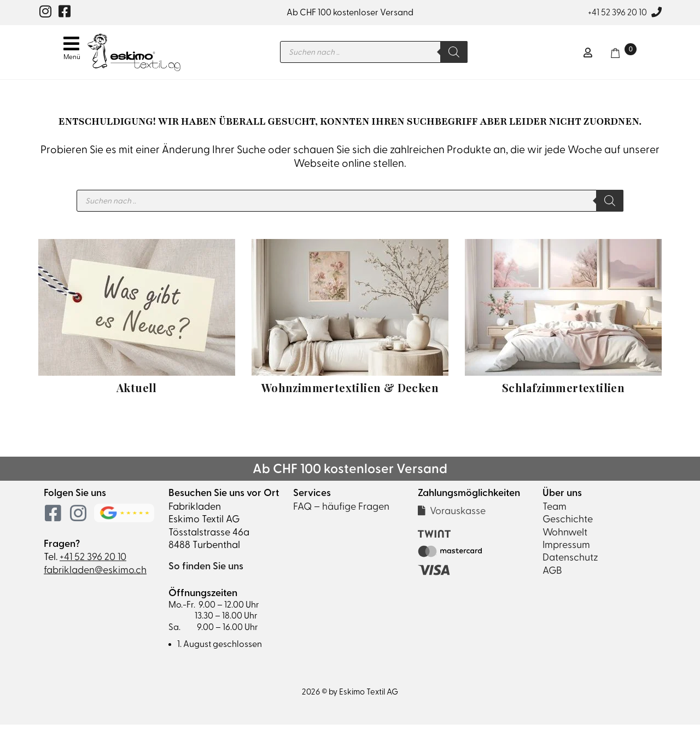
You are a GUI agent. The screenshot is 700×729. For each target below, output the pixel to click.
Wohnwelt (565, 536)
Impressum (566, 549)
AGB (552, 575)
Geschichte (568, 523)
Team (555, 511)
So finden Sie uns (206, 570)
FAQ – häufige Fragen (341, 511)
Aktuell (137, 392)
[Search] (464, 54)
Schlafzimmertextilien (563, 392)
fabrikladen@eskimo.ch (95, 574)
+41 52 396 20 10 (617, 12)
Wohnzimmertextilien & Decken (350, 392)
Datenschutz (570, 561)
